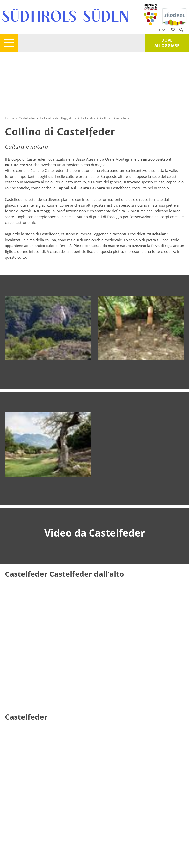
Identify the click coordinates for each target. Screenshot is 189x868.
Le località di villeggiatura (58, 118)
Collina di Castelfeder (115, 118)
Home (9, 118)
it (161, 30)
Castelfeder (27, 118)
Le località (88, 118)
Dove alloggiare (167, 43)
